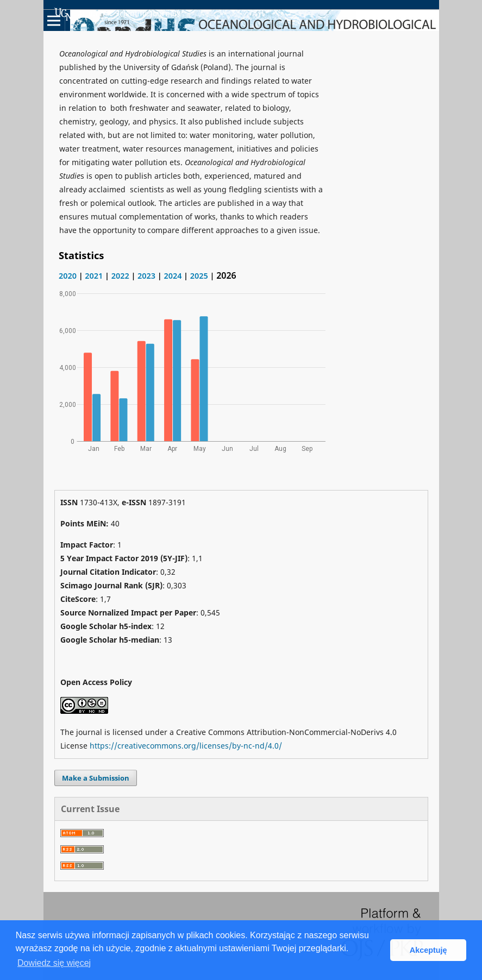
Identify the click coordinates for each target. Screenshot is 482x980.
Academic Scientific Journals (117, 14)
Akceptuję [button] (428, 950)
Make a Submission (96, 778)
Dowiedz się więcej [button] (54, 963)
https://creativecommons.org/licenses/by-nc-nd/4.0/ (186, 746)
